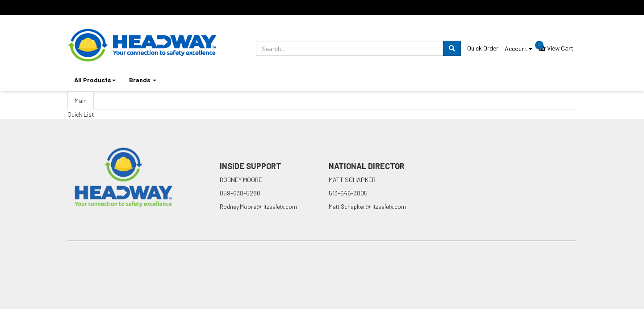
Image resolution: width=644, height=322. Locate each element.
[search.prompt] (349, 48)
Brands (143, 80)
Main (81, 100)
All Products (95, 80)
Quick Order (483, 48)
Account (519, 49)
